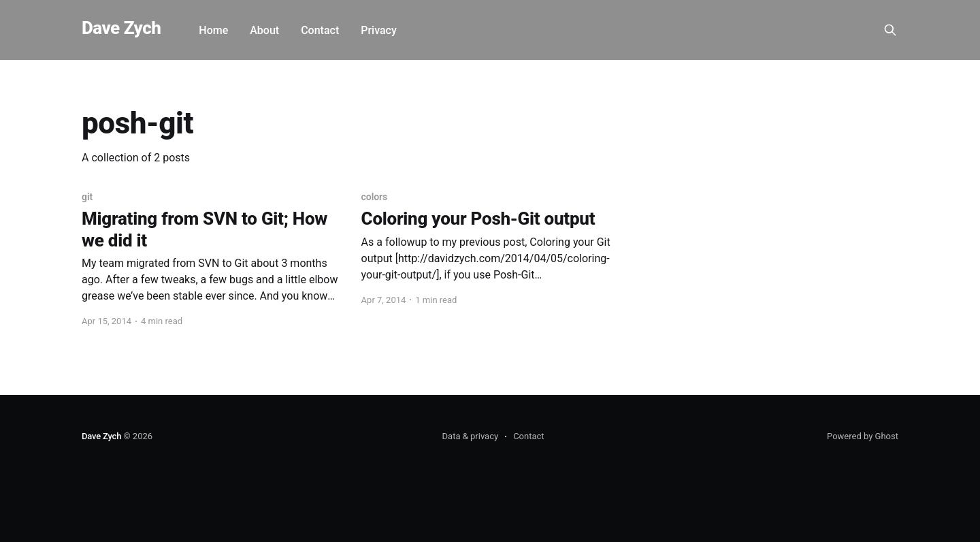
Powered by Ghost (863, 436)
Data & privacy (471, 436)
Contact (320, 30)
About (264, 30)
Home (213, 30)
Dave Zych (121, 28)
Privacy (379, 30)
